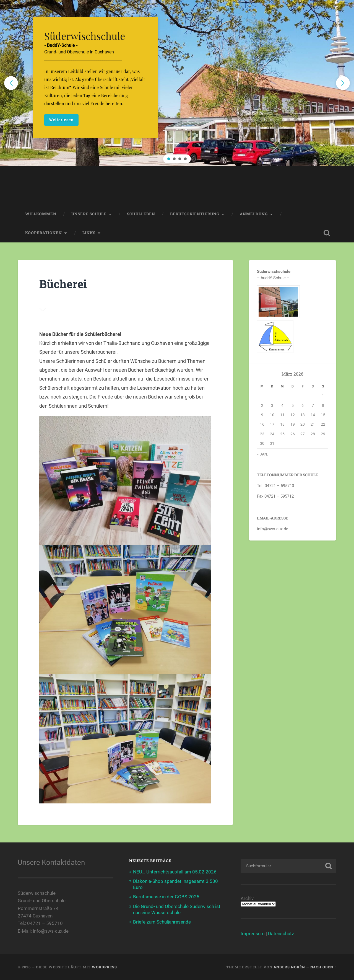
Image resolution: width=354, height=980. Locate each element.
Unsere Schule (89, 214)
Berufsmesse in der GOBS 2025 (166, 897)
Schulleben (141, 214)
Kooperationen (44, 233)
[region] (177, 83)
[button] (177, 83)
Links (89, 233)
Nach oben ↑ (323, 967)
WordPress (104, 967)
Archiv (247, 898)
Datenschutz (281, 934)
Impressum (253, 934)
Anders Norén (289, 967)
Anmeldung (254, 214)
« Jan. (263, 454)
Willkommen (41, 214)
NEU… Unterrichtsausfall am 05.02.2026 (175, 872)
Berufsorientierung (195, 214)
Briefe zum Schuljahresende (162, 922)
